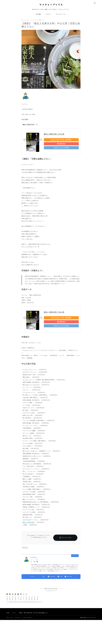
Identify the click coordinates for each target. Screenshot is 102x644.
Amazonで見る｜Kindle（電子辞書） (55, 142)
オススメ (48, 17)
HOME (8, 639)
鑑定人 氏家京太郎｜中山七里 (54, 137)
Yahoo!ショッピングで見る (55, 150)
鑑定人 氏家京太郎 (29, 525)
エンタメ (42, 23)
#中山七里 (25, 555)
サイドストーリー (61, 17)
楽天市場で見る (55, 146)
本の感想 (38, 17)
